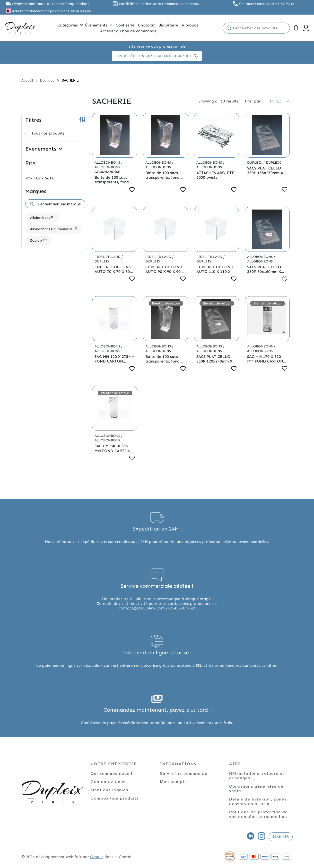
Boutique (47, 80)
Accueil (27, 80)
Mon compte (174, 781)
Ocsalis (97, 857)
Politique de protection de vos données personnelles (259, 814)
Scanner (281, 837)
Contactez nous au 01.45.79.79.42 (267, 4)
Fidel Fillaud (108, 257)
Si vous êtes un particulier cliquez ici (157, 56)
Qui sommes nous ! (112, 773)
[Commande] (278, 101)
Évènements (99, 25)
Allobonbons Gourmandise (54, 229)
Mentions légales (109, 790)
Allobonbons (42, 217)
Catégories (70, 25)
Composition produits (115, 798)
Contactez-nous (108, 781)
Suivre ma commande (184, 773)
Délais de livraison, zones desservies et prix (258, 801)
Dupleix (38, 240)
